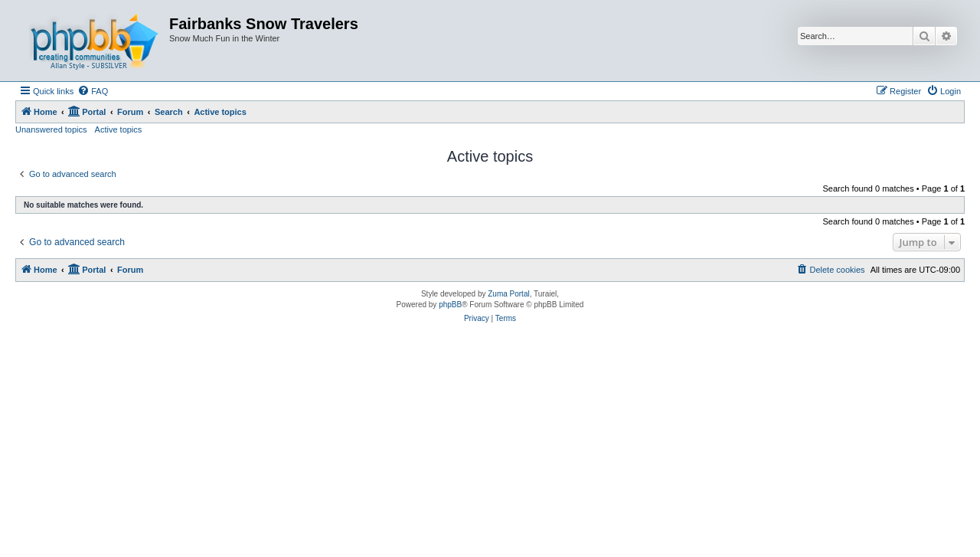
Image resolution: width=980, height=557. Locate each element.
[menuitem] (93, 91)
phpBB (450, 305)
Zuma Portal (508, 294)
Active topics (119, 129)
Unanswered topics (51, 129)
